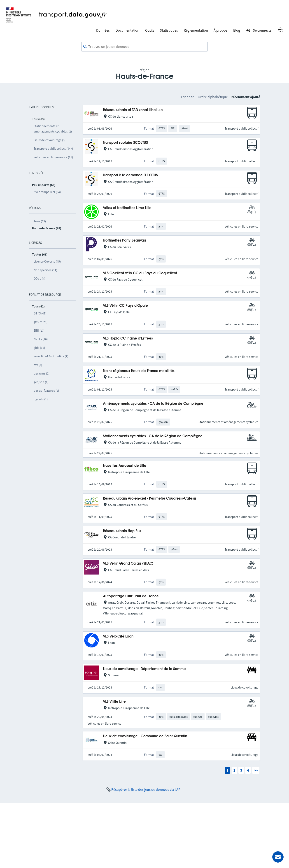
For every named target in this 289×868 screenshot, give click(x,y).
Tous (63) (40, 221)
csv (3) (38, 365)
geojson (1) (41, 382)
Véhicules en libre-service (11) (53, 157)
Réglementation (196, 30)
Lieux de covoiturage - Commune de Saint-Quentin (145, 736)
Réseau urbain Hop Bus (122, 531)
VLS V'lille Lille (114, 702)
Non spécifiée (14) (45, 270)
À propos (220, 30)
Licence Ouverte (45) (47, 261)
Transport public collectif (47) (53, 149)
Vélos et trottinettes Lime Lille (127, 208)
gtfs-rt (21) (41, 322)
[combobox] (144, 47)
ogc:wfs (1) (41, 399)
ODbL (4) (39, 279)
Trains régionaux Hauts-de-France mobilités (139, 371)
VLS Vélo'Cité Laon (118, 636)
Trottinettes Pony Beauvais (125, 241)
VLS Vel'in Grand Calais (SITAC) (128, 564)
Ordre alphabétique (213, 97)
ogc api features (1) (46, 391)
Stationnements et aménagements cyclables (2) (53, 129)
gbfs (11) (39, 348)
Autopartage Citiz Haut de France (131, 596)
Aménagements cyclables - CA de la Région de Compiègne (153, 404)
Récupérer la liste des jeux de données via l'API (146, 789)
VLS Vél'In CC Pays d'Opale (125, 306)
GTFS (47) (40, 313)
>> (256, 770)
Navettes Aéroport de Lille (125, 466)
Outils (150, 30)
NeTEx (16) (41, 339)
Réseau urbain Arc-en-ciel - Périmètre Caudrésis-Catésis (150, 499)
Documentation (127, 30)
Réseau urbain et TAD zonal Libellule (133, 110)
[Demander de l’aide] (278, 857)
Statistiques (169, 30)
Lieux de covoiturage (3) (50, 140)
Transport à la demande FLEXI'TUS (130, 175)
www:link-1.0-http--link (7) (51, 356)
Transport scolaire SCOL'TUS (125, 143)
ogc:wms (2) (42, 373)
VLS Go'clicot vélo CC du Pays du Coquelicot (140, 273)
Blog (237, 30)
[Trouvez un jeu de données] (144, 47)
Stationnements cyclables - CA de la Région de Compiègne (153, 436)
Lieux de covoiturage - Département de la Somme (144, 669)
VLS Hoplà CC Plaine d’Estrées (128, 339)
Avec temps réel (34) (47, 192)
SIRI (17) (39, 330)
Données (103, 30)
